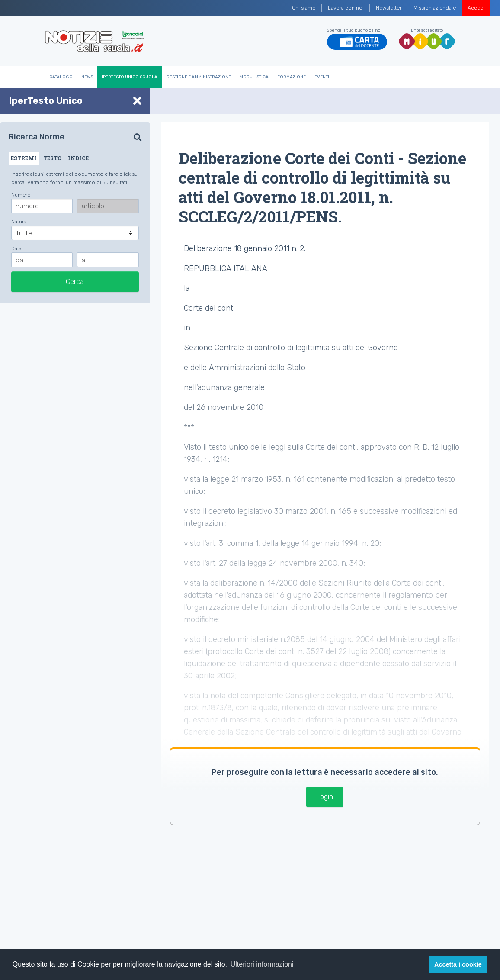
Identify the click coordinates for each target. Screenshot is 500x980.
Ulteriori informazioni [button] (262, 964)
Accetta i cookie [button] (458, 964)
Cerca (75, 282)
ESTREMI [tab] (24, 158)
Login (325, 797)
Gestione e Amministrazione (199, 77)
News (87, 77)
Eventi (322, 77)
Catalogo (61, 77)
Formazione (292, 77)
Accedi (476, 8)
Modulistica (254, 77)
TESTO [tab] (52, 158)
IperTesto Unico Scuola (130, 77)
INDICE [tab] (78, 158)
